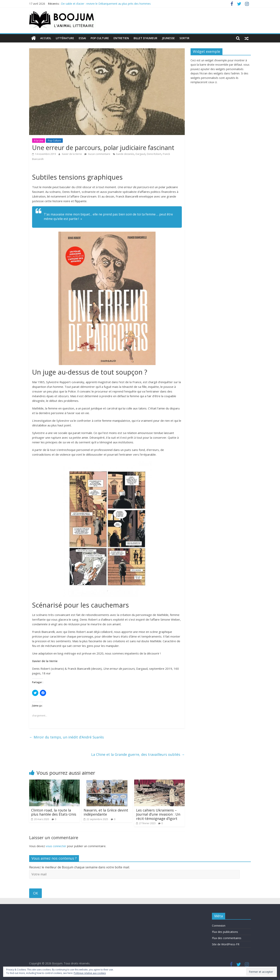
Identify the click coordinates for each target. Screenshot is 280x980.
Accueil (46, 38)
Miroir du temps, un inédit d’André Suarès (66, 737)
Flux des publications (225, 932)
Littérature (65, 38)
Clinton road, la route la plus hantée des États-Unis (54, 812)
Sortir (184, 38)
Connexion (219, 926)
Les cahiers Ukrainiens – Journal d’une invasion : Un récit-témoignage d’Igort (158, 814)
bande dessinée (125, 154)
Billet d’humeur (145, 38)
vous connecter (56, 846)
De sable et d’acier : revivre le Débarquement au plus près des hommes (106, 4)
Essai (82, 38)
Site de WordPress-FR (226, 944)
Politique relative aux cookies (90, 973)
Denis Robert (154, 154)
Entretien (121, 38)
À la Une (39, 141)
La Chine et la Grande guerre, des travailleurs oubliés (138, 754)
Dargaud (140, 154)
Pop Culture (100, 38)
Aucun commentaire (97, 154)
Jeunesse (168, 38)
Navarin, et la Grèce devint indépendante (106, 812)
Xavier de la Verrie (72, 154)
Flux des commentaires (227, 938)
